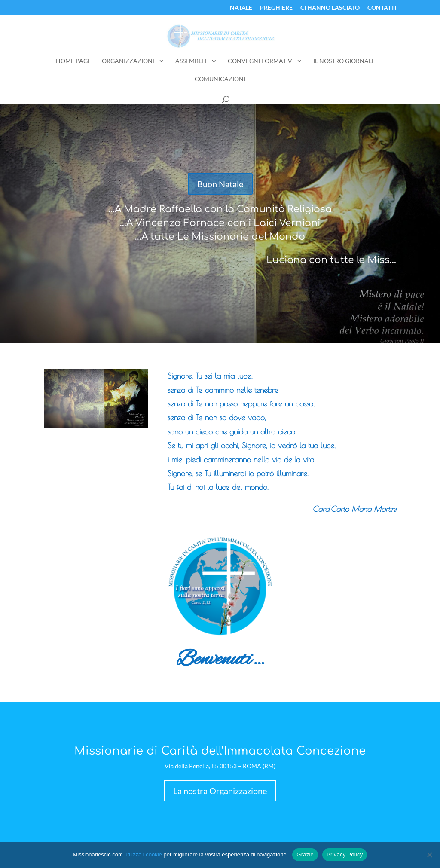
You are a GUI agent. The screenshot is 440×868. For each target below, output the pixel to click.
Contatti (382, 8)
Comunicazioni (220, 79)
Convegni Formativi (261, 61)
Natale (241, 8)
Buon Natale (220, 184)
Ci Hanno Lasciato (330, 8)
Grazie (305, 854)
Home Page (73, 61)
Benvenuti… (220, 660)
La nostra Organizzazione (220, 791)
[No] (429, 855)
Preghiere (276, 8)
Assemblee (192, 61)
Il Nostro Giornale (344, 61)
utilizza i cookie (143, 854)
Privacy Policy (345, 854)
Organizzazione (129, 61)
